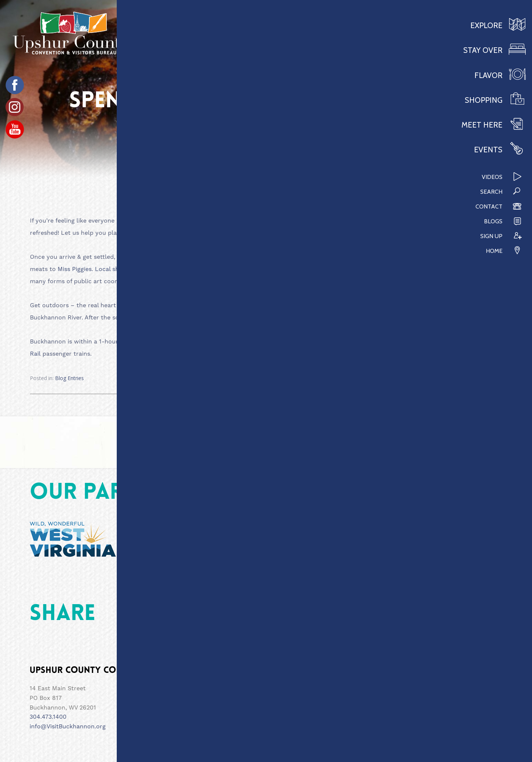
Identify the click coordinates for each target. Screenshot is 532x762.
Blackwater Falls (316, 341)
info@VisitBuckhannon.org (68, 726)
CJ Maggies (364, 257)
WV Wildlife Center (230, 317)
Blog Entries (69, 378)
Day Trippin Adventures (389, 305)
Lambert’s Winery (369, 341)
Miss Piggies (75, 269)
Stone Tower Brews (269, 305)
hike (377, 317)
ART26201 (164, 281)
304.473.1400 (48, 717)
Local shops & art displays (133, 269)
